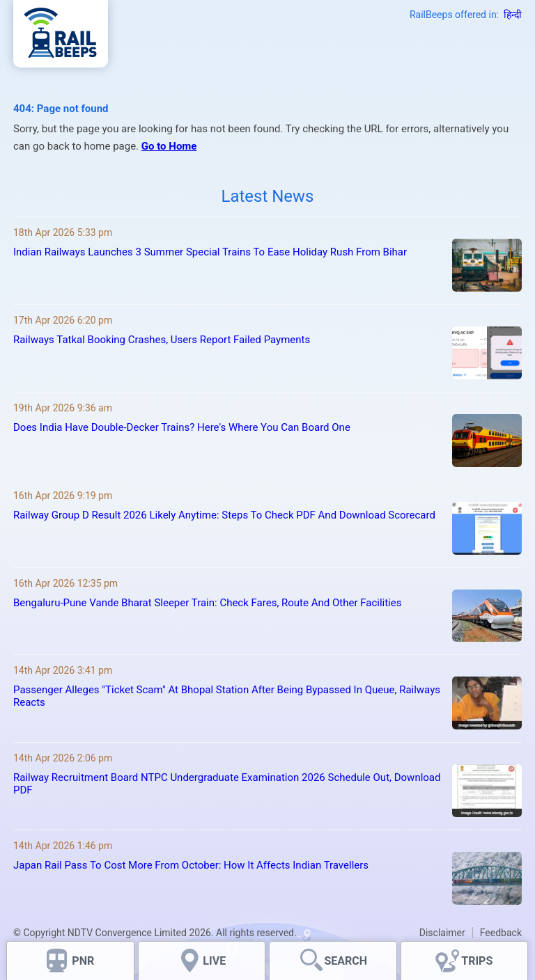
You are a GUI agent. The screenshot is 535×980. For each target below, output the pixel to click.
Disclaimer (442, 933)
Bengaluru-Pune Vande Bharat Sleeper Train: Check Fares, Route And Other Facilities (207, 603)
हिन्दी (513, 15)
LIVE (214, 961)
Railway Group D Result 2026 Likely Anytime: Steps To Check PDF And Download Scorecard (224, 515)
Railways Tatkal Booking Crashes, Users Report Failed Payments (162, 340)
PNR (83, 961)
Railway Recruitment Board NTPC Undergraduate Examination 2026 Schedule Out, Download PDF (227, 784)
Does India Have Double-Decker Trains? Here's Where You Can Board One (182, 427)
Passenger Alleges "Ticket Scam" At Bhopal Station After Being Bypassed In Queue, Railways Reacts (227, 696)
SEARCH (346, 961)
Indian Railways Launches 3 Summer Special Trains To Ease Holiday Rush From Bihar (210, 252)
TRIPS (477, 961)
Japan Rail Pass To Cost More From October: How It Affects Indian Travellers (191, 865)
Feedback (501, 933)
